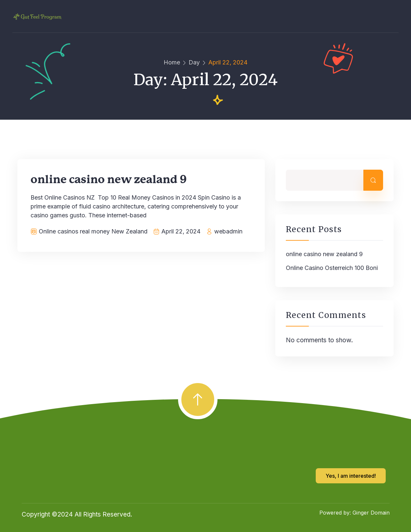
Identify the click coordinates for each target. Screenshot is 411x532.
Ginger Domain (371, 513)
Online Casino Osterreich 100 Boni (332, 268)
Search (373, 180)
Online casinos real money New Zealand (93, 231)
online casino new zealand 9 (109, 180)
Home (172, 62)
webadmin (228, 231)
